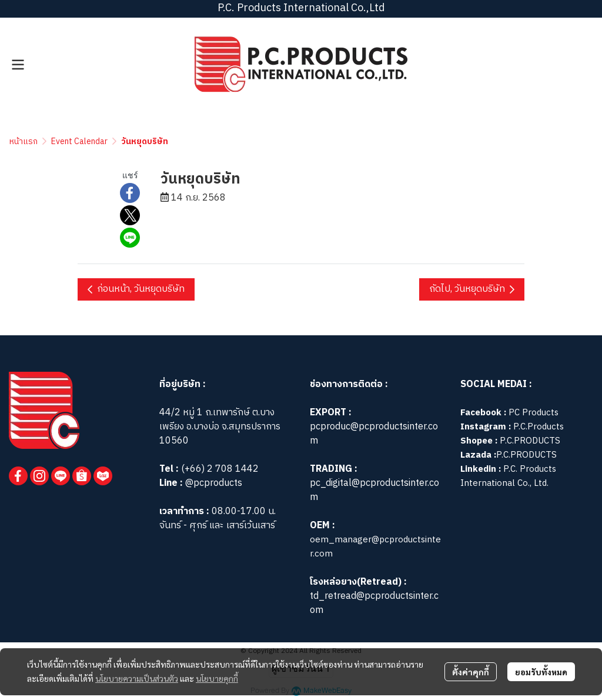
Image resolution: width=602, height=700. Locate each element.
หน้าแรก (24, 141)
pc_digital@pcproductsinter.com (374, 490)
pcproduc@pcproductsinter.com (374, 434)
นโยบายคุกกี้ (217, 678)
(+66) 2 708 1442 (220, 469)
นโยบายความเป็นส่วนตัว (137, 678)
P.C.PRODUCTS (530, 441)
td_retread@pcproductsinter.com (374, 603)
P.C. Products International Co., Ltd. (508, 476)
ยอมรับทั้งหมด (541, 672)
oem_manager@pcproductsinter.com (375, 547)
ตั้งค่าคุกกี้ (471, 672)
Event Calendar (79, 141)
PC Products (534, 413)
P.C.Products (539, 427)
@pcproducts (213, 483)
